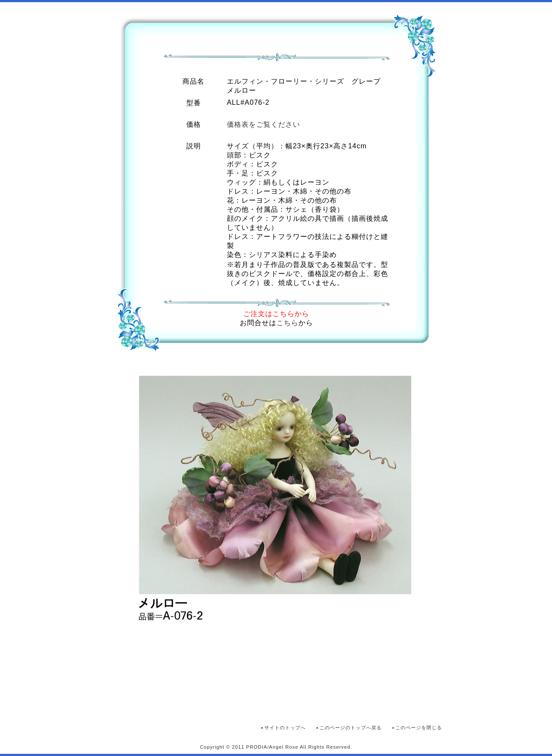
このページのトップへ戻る (351, 728)
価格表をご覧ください (263, 124)
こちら (287, 323)
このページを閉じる (419, 728)
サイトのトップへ (285, 728)
